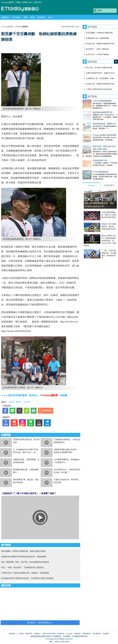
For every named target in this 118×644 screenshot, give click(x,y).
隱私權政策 (87, 634)
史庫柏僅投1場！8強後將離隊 (98, 38)
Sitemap (69, 634)
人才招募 (21, 634)
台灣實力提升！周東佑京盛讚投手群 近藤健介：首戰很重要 (25, 573)
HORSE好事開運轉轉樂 (92, 101)
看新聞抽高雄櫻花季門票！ (93, 110)
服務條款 (77, 634)
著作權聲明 (97, 634)
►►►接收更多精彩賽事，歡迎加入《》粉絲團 (34, 395)
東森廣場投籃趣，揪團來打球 (94, 119)
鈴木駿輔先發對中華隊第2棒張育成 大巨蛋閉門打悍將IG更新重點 (27, 578)
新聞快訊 (5, 17)
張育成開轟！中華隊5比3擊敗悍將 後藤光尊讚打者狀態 (23, 551)
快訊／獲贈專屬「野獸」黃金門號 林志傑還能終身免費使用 (25, 562)
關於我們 (29, 634)
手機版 (18, 2)
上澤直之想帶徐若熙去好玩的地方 (99, 89)
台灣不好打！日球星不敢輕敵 (97, 54)
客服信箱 (61, 634)
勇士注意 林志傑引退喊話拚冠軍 (99, 68)
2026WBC (16, 17)
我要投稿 (12, 634)
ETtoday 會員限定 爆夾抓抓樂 (94, 128)
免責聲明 (106, 634)
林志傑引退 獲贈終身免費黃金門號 (100, 44)
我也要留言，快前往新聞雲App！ (40, 623)
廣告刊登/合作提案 (49, 634)
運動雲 (22, 9)
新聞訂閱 (37, 2)
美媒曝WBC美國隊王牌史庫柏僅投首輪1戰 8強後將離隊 (24, 557)
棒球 (26, 17)
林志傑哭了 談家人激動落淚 (97, 49)
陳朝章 (18, 402)
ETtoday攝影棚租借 (90, 160)
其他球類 (41, 17)
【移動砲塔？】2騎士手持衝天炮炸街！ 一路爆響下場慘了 (29, 493)
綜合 (50, 17)
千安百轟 (26, 402)
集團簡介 (38, 634)
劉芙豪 (11, 402)
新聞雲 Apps (27, 2)
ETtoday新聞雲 (8, 2)
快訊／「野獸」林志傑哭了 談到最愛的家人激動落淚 (22, 567)
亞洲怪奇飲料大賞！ (91, 151)
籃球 (33, 17)
